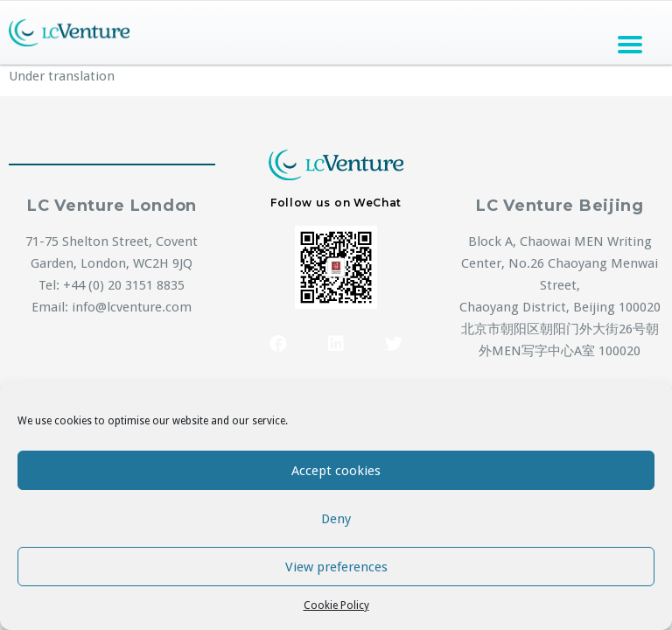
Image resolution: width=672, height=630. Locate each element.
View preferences (336, 567)
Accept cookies (336, 471)
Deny (336, 519)
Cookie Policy (336, 605)
